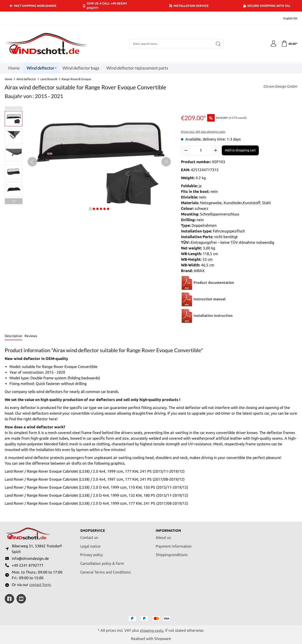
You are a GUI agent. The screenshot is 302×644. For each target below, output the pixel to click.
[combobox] (170, 44)
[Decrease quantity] (186, 150)
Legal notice (90, 544)
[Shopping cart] (289, 44)
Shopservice (93, 528)
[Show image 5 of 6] (105, 209)
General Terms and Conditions (105, 570)
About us (163, 535)
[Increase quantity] (216, 150)
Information (169, 528)
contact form (40, 584)
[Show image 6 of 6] (108, 209)
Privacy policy (92, 553)
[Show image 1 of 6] (90, 209)
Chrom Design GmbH (280, 87)
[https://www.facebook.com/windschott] (9, 599)
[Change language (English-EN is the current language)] (287, 18)
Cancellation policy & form (102, 561)
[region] (88, 162)
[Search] (217, 44)
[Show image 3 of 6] (97, 209)
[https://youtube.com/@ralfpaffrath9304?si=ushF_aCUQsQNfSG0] (21, 599)
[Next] (166, 162)
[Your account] (272, 44)
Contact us (89, 535)
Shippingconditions (172, 553)
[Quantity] (201, 150)
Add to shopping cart (240, 150)
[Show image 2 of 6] (94, 209)
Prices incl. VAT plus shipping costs (203, 132)
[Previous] (32, 162)
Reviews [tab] (31, 336)
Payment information (174, 544)
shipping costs (152, 630)
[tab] (13, 336)
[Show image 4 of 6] (101, 209)
